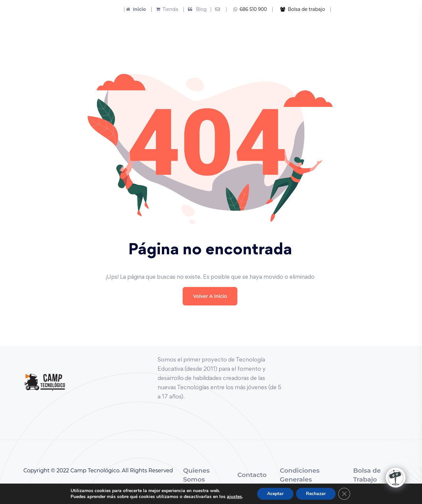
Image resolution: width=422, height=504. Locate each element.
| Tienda (163, 9)
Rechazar (316, 494)
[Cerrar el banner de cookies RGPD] (344, 494)
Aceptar (275, 494)
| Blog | (197, 9)
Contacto (252, 475)
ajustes (234, 497)
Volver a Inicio (210, 296)
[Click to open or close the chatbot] (396, 478)
